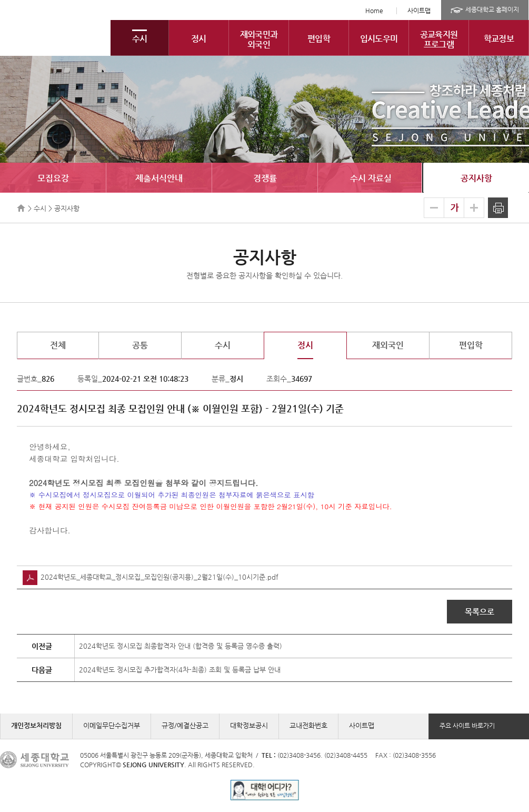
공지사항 (476, 178)
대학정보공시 (249, 725)
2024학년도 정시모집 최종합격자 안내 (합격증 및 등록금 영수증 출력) (181, 646)
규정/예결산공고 (185, 725)
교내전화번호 (308, 725)
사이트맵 (419, 11)
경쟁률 (265, 178)
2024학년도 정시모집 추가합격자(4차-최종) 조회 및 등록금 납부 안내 (180, 670)
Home (374, 11)
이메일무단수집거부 (112, 725)
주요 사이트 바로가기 (467, 726)
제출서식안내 (159, 178)
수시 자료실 (371, 178)
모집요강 (53, 178)
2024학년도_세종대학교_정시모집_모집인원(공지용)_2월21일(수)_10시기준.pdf (151, 577)
